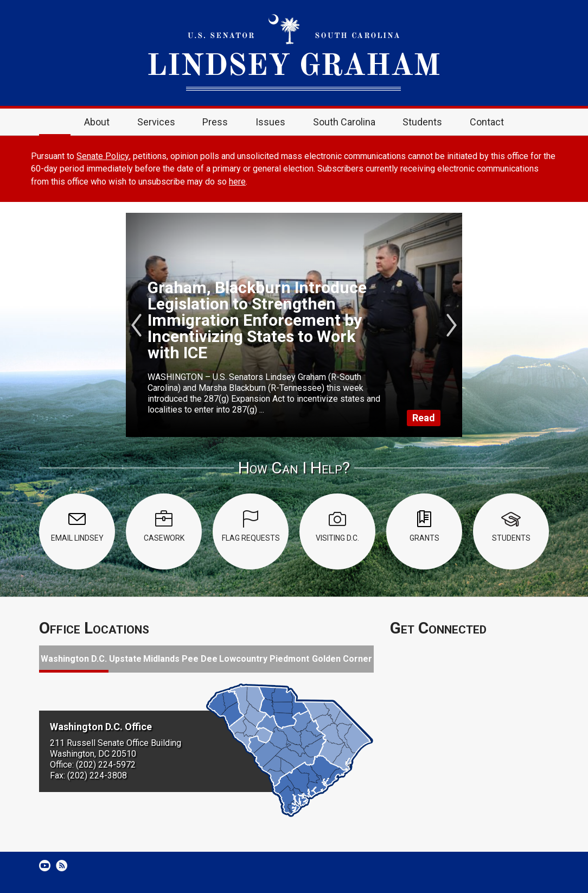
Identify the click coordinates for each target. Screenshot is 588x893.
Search (533, 122)
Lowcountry (243, 659)
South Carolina (344, 122)
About (97, 122)
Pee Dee (200, 659)
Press (215, 122)
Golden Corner (342, 659)
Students (422, 122)
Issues (270, 122)
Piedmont (289, 659)
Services (156, 122)
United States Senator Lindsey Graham (294, 53)
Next (451, 325)
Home (55, 122)
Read (424, 418)
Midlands (161, 659)
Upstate (125, 659)
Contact (487, 122)
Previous (137, 325)
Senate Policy (103, 156)
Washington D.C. (74, 659)
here (237, 182)
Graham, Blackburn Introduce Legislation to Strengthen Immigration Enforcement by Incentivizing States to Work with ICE (257, 320)
